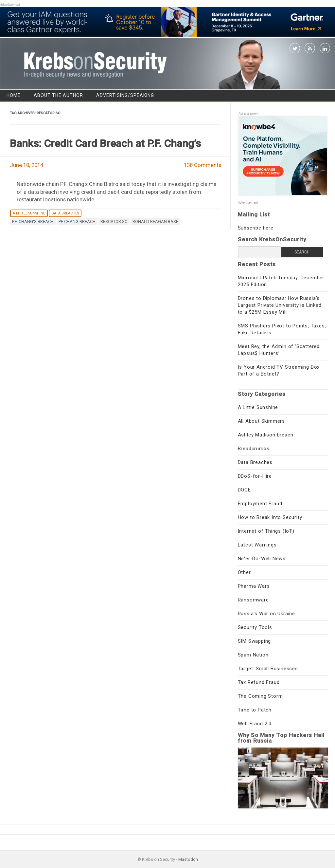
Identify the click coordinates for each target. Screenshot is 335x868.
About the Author (58, 95)
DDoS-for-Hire (255, 476)
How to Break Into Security (270, 517)
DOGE (244, 490)
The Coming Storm (260, 696)
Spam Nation (253, 655)
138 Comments (203, 165)
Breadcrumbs (254, 449)
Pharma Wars (254, 586)
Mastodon (188, 859)
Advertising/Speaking (125, 95)
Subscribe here (256, 228)
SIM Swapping (255, 641)
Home (14, 95)
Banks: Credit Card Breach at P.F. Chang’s (105, 143)
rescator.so (114, 222)
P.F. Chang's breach (33, 222)
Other (244, 572)
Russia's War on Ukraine (266, 614)
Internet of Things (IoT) (266, 531)
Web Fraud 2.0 (255, 724)
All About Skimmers (261, 421)
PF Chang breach (77, 222)
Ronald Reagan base (155, 222)
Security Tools (255, 627)
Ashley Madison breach (266, 435)
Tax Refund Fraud (259, 682)
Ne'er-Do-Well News (262, 559)
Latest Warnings (257, 545)
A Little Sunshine (29, 213)
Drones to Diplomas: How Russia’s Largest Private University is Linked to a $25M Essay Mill (280, 305)
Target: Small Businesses (268, 669)
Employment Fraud (260, 504)
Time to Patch (255, 710)
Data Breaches (65, 213)
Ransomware (253, 600)
